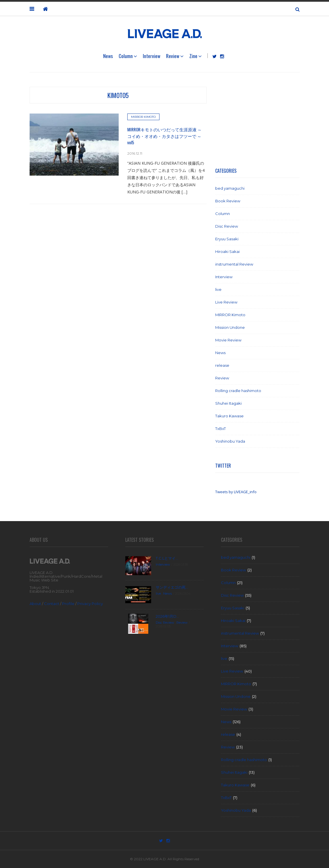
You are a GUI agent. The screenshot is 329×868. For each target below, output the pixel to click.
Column (126, 56)
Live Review (226, 302)
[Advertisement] (257, 123)
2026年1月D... (167, 616)
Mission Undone (230, 327)
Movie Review (228, 340)
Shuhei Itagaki (228, 403)
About (35, 604)
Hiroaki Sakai (227, 251)
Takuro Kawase (229, 416)
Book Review (228, 201)
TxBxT (221, 429)
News (108, 56)
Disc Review (227, 226)
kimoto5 (118, 95)
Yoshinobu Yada (230, 441)
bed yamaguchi (230, 188)
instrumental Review (234, 264)
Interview (152, 56)
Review (173, 56)
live (218, 289)
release (222, 365)
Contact (52, 604)
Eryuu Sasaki (227, 239)
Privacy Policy (90, 604)
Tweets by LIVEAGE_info (236, 492)
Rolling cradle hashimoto (238, 391)
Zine (193, 56)
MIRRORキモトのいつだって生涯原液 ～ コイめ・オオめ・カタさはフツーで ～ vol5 (164, 136)
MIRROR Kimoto (143, 117)
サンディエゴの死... (172, 587)
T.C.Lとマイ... (167, 558)
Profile (68, 604)
